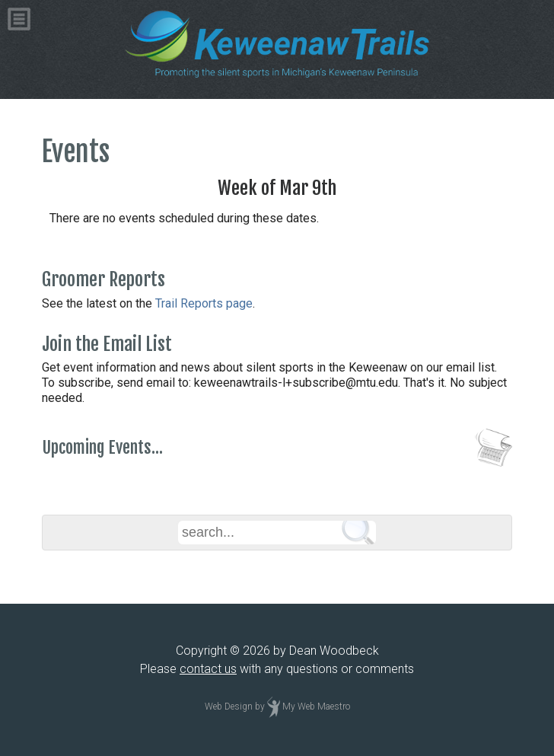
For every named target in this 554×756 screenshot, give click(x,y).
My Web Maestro (316, 707)
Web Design (229, 707)
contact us (208, 669)
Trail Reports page (204, 303)
